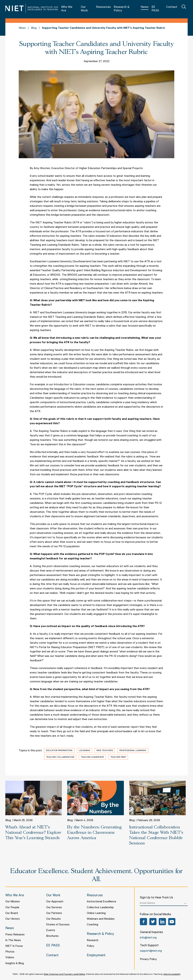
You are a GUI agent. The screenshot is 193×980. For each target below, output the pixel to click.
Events (51, 931)
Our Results (53, 919)
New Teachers (105, 751)
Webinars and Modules (101, 919)
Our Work (84, 9)
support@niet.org (151, 951)
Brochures (52, 936)
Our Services (54, 908)
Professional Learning (133, 751)
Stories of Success (58, 925)
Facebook (143, 922)
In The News (13, 941)
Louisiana (84, 751)
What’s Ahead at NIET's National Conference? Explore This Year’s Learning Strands (33, 833)
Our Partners (54, 913)
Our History (13, 919)
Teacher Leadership (92, 757)
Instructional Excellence (101, 902)
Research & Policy (122, 9)
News (145, 7)
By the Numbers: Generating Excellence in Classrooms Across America (94, 833)
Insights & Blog (15, 964)
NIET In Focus (14, 946)
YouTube (172, 922)
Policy (90, 946)
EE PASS (155, 9)
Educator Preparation (59, 751)
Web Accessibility (172, 974)
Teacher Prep (118, 757)
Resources (103, 7)
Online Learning (96, 913)
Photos (10, 952)
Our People (12, 908)
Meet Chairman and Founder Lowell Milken (65, 974)
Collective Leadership (100, 908)
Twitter (153, 922)
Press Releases (15, 935)
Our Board (12, 913)
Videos (10, 958)
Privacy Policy (148, 959)
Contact (172, 7)
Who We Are (67, 9)
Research (93, 941)
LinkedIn (162, 922)
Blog (34, 28)
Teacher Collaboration (60, 757)
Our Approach (55, 902)
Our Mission (13, 902)
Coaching (92, 925)
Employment (96, 956)
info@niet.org (148, 938)
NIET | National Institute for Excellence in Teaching (32, 8)
